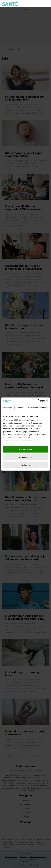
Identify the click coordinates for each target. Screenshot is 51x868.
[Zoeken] (47, 4)
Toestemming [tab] (9, 408)
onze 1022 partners (18, 420)
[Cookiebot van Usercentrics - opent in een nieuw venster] (38, 401)
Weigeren (25, 465)
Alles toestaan (25, 449)
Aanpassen (26, 457)
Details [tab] (21, 408)
